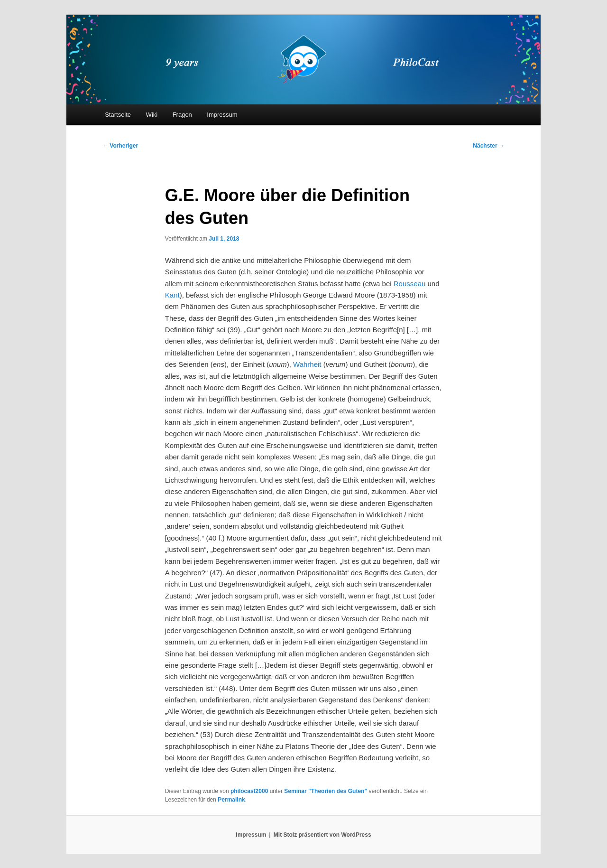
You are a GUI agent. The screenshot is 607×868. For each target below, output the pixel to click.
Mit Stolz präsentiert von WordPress (322, 835)
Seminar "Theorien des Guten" (326, 791)
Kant (172, 295)
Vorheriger (120, 146)
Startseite (118, 115)
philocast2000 (249, 791)
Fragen (182, 115)
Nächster (489, 146)
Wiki (152, 115)
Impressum (222, 115)
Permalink (231, 800)
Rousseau (410, 284)
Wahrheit (307, 364)
